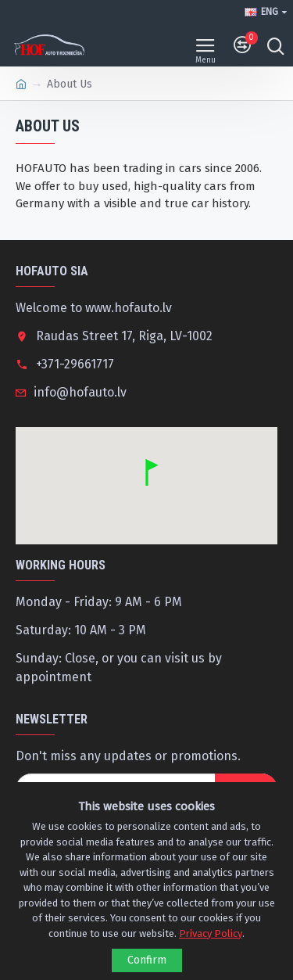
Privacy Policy (211, 933)
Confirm (147, 960)
